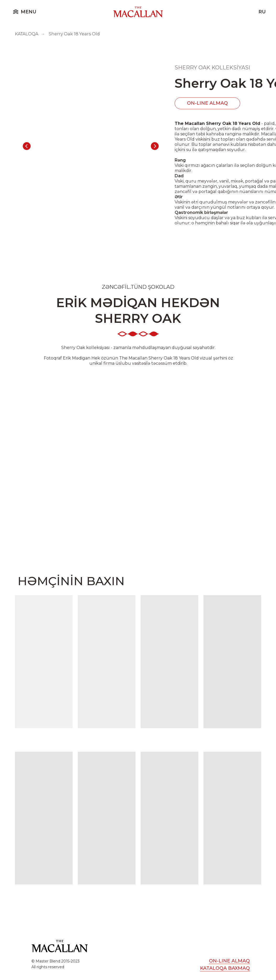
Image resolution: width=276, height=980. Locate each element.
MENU (29, 12)
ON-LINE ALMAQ (207, 103)
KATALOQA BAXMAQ (225, 968)
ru (262, 12)
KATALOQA (27, 34)
